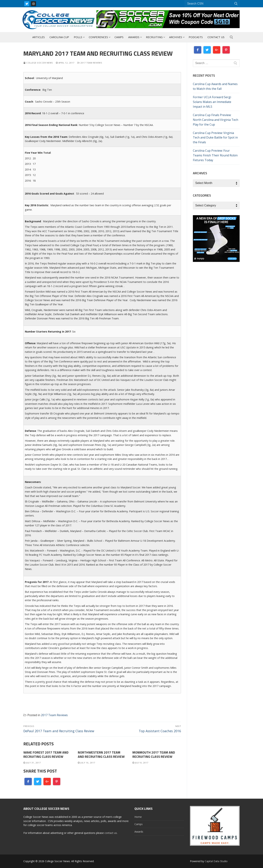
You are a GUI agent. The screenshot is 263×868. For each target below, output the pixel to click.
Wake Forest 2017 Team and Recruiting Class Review (46, 754)
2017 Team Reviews (90, 63)
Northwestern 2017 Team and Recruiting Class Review (101, 754)
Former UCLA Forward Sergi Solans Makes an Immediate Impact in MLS (212, 102)
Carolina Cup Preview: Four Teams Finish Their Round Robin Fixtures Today (215, 155)
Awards (139, 832)
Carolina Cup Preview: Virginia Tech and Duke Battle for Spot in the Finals (215, 138)
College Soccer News (38, 63)
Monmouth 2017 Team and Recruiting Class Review (154, 754)
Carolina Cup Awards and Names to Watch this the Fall (215, 86)
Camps (139, 824)
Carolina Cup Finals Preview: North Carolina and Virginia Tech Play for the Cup (216, 120)
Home (138, 817)
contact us (111, 833)
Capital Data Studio (216, 861)
